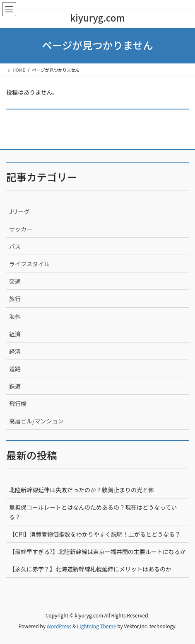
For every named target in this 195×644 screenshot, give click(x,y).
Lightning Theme (97, 626)
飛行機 (18, 403)
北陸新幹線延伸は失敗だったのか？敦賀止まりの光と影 (82, 490)
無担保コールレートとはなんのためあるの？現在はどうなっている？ (93, 512)
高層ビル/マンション (36, 421)
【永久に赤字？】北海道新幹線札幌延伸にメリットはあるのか (90, 569)
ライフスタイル (29, 264)
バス (15, 246)
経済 (15, 334)
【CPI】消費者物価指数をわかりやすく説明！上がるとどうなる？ (95, 534)
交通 (15, 281)
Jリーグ (19, 211)
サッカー (21, 229)
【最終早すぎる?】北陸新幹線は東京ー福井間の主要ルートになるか (97, 552)
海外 (15, 316)
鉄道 (15, 386)
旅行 (15, 299)
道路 (15, 369)
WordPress (59, 626)
